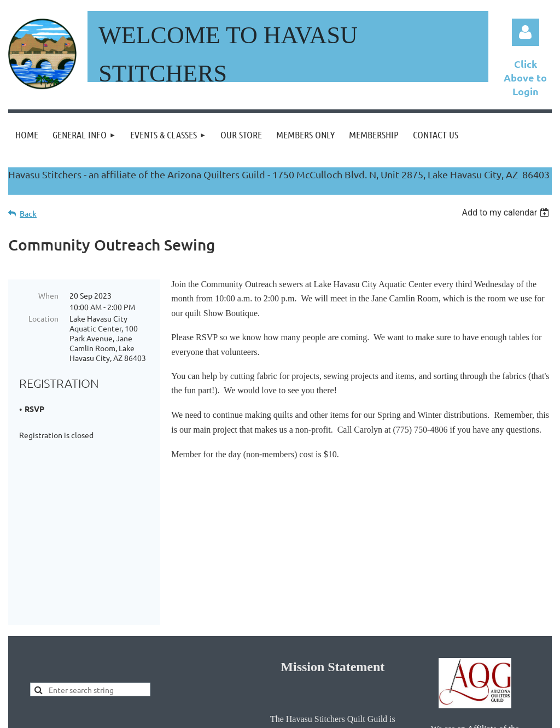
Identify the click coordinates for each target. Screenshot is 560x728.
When (48, 295)
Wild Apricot (421, 715)
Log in (526, 32)
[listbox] (507, 212)
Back (28, 214)
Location (43, 318)
